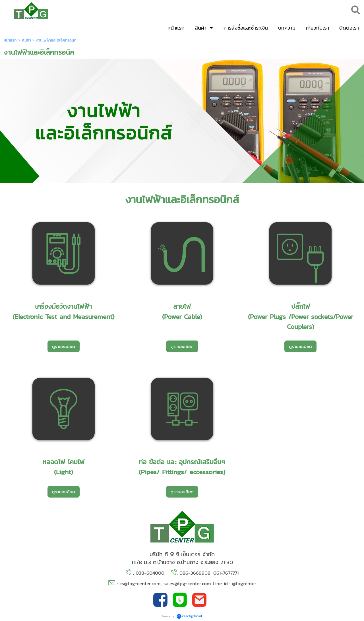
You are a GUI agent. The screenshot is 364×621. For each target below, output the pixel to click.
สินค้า (26, 40)
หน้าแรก (10, 40)
